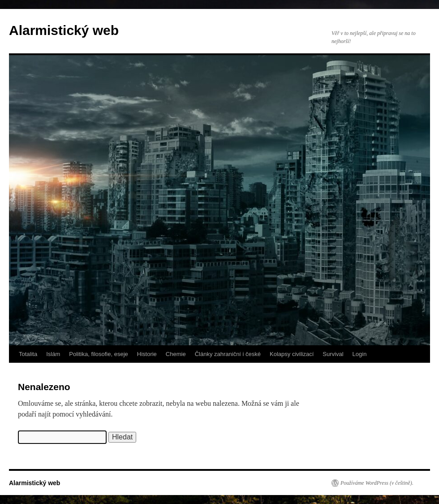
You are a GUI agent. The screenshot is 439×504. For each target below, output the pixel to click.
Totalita (28, 354)
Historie (147, 354)
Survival (333, 354)
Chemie (176, 354)
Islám (53, 354)
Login (360, 354)
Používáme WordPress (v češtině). (377, 483)
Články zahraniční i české (228, 354)
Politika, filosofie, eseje (99, 354)
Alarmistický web (64, 30)
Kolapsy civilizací (292, 354)
